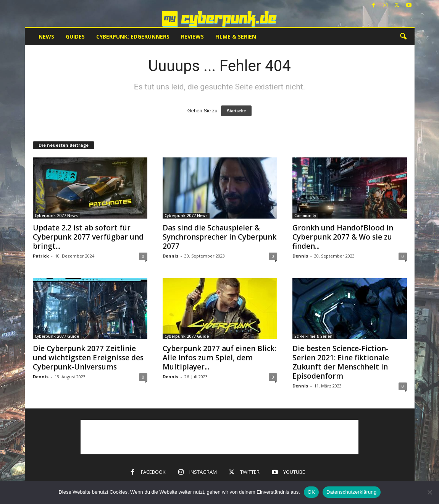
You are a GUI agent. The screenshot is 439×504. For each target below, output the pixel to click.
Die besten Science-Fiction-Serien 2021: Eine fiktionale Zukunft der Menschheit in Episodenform (341, 362)
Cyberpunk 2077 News (56, 216)
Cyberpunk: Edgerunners (133, 36)
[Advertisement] (220, 437)
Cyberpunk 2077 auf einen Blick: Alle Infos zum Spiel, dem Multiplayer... (219, 358)
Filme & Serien (236, 36)
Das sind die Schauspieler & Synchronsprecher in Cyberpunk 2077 (220, 237)
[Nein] (429, 492)
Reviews (192, 36)
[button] (403, 37)
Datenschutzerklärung (351, 492)
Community (305, 216)
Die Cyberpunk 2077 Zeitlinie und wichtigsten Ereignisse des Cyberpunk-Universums (88, 358)
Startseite (236, 111)
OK (311, 492)
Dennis (170, 256)
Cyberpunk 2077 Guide (57, 336)
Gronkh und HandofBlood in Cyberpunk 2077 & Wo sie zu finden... (343, 237)
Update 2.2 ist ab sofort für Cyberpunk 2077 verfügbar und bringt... (88, 237)
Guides (75, 36)
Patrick (41, 256)
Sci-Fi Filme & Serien (313, 336)
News (46, 36)
